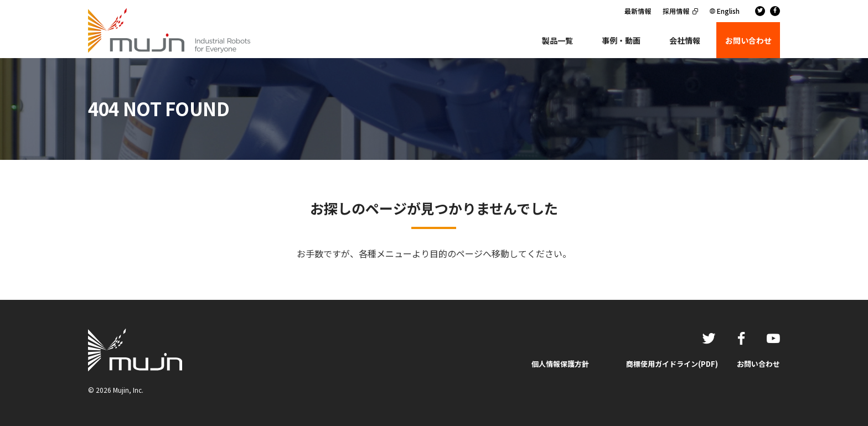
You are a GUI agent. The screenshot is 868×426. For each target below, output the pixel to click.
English (728, 11)
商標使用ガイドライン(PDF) (672, 364)
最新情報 (638, 11)
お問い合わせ (758, 364)
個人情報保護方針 (560, 364)
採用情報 (676, 11)
